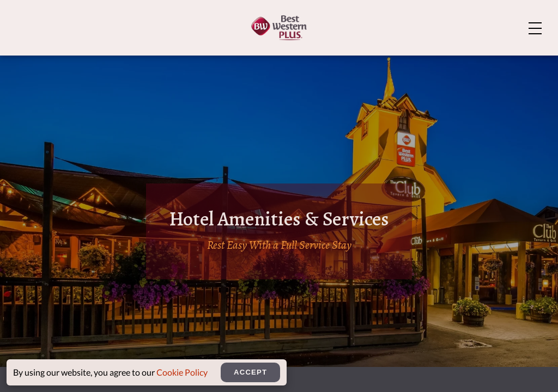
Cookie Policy (182, 372)
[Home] (66, 61)
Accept (250, 372)
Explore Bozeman (489, 18)
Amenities (296, 62)
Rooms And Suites (213, 62)
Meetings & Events (429, 62)
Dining (352, 62)
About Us (409, 18)
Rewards (511, 62)
